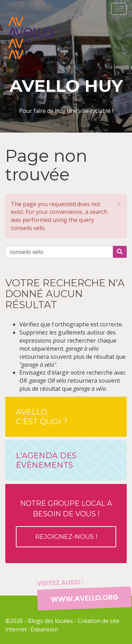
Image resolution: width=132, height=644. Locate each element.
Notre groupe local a (66, 523)
